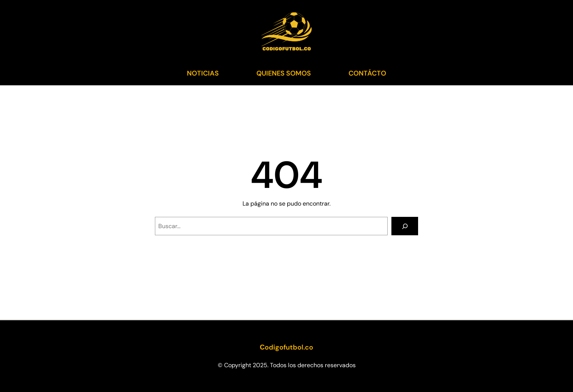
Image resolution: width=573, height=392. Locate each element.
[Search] (405, 226)
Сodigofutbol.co (286, 347)
